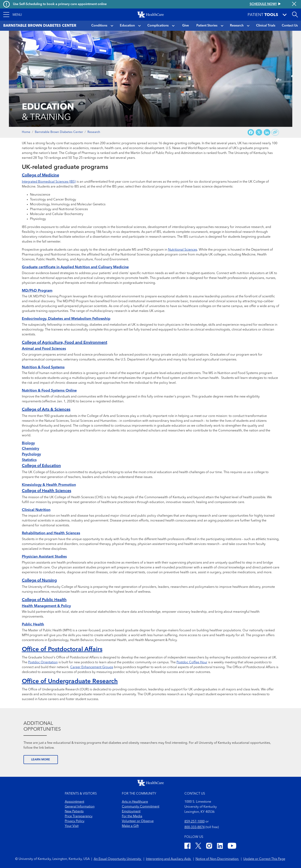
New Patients (74, 812)
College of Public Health (44, 600)
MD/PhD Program (37, 291)
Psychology (31, 454)
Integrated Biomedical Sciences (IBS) (49, 182)
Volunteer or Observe (138, 821)
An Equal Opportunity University (118, 859)
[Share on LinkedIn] (267, 132)
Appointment (74, 802)
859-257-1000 (195, 822)
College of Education (41, 466)
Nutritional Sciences (183, 250)
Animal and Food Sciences (44, 349)
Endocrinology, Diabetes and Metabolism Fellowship (66, 319)
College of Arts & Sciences (46, 410)
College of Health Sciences (47, 491)
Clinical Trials (266, 26)
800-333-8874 (195, 827)
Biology (28, 443)
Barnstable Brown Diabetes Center (59, 132)
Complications (158, 26)
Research (237, 26)
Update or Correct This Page (264, 859)
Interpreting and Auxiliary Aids (169, 859)
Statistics (29, 460)
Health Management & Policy (46, 606)
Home (26, 132)
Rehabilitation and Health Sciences (51, 533)
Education (127, 26)
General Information (80, 807)
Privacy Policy (75, 821)
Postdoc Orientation (43, 662)
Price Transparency (79, 816)
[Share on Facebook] (251, 132)
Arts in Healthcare (135, 802)
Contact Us (290, 26)
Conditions (99, 26)
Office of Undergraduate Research (70, 681)
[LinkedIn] (220, 846)
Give (186, 26)
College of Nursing (39, 581)
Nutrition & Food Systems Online (49, 391)
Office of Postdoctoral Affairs (62, 650)
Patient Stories (207, 26)
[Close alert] (294, 4)
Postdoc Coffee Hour (192, 662)
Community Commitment (141, 807)
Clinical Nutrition (36, 510)
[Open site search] (295, 15)
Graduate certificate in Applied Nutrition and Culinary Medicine (75, 267)
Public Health (33, 624)
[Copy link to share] (275, 132)
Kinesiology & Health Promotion (49, 485)
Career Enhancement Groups (92, 667)
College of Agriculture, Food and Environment (65, 343)
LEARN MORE (41, 760)
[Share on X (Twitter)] (259, 132)
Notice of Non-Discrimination (217, 859)
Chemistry (30, 449)
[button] (13, 15)
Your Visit (72, 826)
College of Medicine (40, 175)
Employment (131, 812)
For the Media (132, 816)
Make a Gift (130, 826)
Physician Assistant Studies (44, 557)
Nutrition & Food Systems (43, 367)
